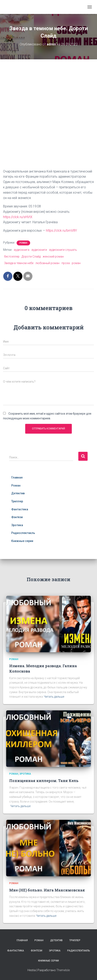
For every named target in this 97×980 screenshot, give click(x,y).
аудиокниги (39, 250)
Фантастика (20, 509)
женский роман (53, 257)
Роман (23, 243)
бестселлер (12, 257)
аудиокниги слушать (63, 250)
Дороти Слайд (31, 257)
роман (76, 263)
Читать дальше (54, 697)
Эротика (17, 525)
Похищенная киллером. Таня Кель (44, 781)
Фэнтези (17, 517)
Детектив (18, 493)
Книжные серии (22, 541)
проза (66, 263)
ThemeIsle (63, 970)
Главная (17, 477)
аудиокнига (22, 250)
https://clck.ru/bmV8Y (61, 231)
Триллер (17, 501)
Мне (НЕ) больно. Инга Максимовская (47, 890)
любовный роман (47, 263)
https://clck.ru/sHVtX (18, 217)
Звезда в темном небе (19, 263)
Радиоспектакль (23, 533)
